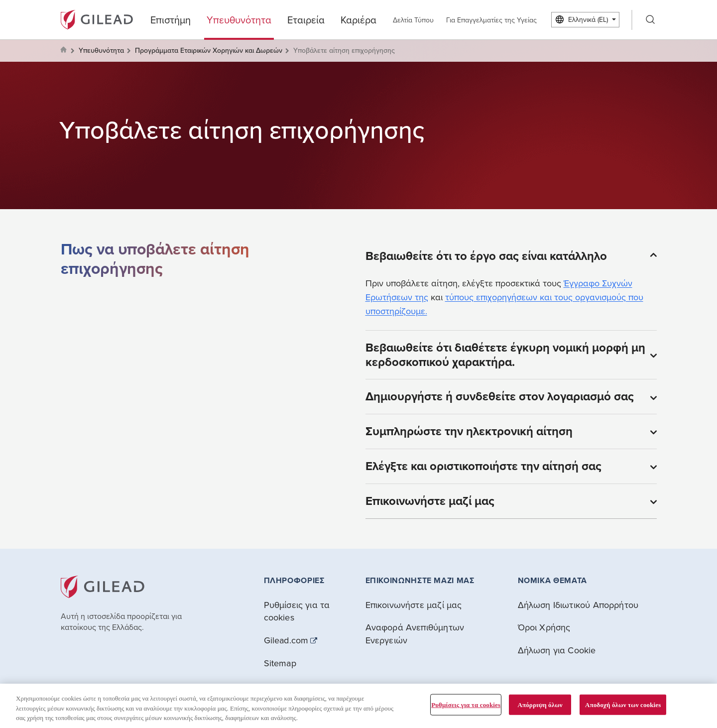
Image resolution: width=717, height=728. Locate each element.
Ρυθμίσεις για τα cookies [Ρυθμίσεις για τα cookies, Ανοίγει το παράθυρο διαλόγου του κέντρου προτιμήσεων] (466, 704)
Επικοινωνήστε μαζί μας (414, 605)
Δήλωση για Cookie (557, 650)
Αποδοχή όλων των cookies (623, 704)
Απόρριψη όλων (540, 704)
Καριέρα (358, 20)
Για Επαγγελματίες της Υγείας (491, 20)
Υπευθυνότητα (239, 20)
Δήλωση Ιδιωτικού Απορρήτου (578, 605)
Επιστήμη (171, 20)
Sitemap (280, 663)
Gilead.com (286, 640)
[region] (358, 706)
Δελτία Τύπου (413, 20)
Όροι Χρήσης (544, 627)
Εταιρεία (306, 20)
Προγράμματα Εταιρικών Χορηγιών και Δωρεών (209, 50)
